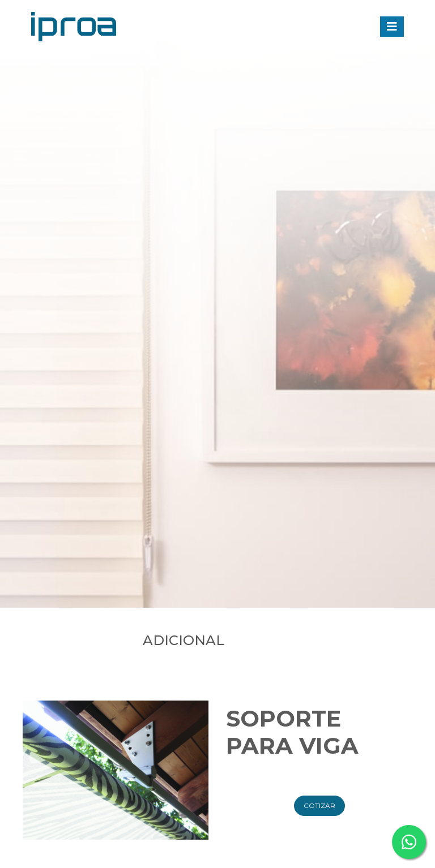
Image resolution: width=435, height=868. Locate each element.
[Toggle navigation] (392, 27)
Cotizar (319, 822)
